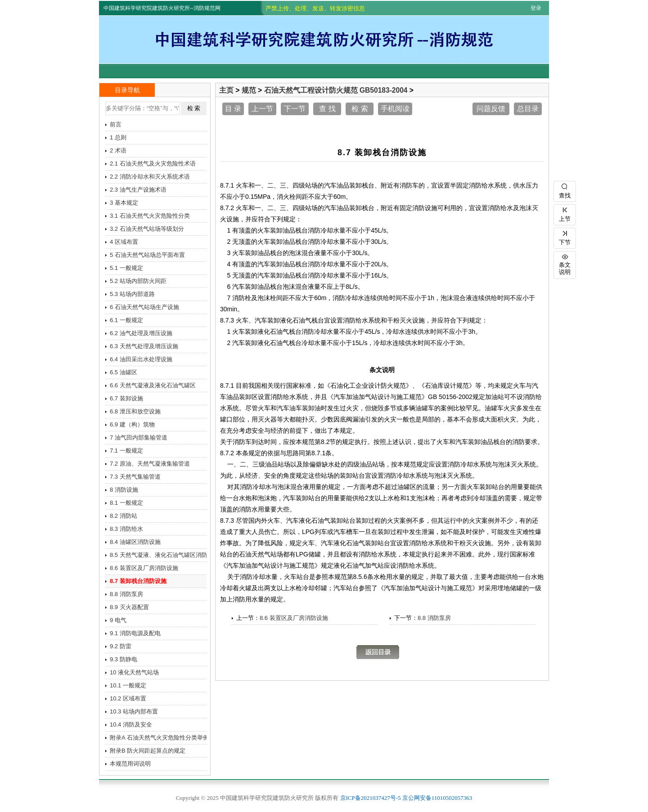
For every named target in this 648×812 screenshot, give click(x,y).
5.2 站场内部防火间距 (138, 281)
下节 (565, 237)
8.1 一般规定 (126, 503)
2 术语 (118, 150)
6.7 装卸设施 (126, 398)
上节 (565, 213)
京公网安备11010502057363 (437, 798)
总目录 (528, 109)
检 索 (360, 109)
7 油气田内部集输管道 (139, 437)
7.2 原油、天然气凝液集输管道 (150, 464)
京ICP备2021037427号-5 (371, 798)
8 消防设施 (124, 490)
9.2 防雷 (121, 646)
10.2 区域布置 (128, 698)
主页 (226, 90)
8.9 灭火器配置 (129, 607)
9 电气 (118, 620)
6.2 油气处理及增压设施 (141, 333)
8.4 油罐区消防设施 (135, 542)
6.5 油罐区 (124, 372)
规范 (249, 90)
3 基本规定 (124, 203)
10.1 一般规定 (128, 685)
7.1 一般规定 (126, 451)
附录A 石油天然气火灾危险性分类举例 (159, 738)
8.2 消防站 (124, 516)
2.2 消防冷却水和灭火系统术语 (150, 177)
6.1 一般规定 (126, 320)
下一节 (295, 109)
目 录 (233, 109)
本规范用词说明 (130, 764)
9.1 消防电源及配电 (135, 633)
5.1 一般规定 (126, 268)
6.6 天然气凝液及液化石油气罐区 (153, 385)
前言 (116, 124)
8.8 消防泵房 (434, 618)
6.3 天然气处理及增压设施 (144, 346)
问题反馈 (491, 109)
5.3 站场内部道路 (132, 294)
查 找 (327, 109)
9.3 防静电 (124, 659)
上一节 (262, 109)
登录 (536, 8)
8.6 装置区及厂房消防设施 (294, 618)
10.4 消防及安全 (131, 725)
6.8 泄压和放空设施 (135, 411)
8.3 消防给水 (126, 529)
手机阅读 (395, 109)
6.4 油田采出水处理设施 (141, 359)
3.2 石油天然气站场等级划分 (147, 229)
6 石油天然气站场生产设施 (144, 307)
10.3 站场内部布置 (134, 711)
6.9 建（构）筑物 (132, 424)
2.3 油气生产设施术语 (138, 190)
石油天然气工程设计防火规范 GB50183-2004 (336, 90)
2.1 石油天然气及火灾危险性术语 (153, 164)
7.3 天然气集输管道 (135, 477)
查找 (565, 190)
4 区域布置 (124, 242)
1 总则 (118, 137)
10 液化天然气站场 (134, 672)
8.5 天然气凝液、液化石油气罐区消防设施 (162, 555)
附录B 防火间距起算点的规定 (148, 751)
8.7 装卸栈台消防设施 (138, 581)
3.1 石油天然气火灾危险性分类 (150, 216)
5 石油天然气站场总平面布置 (147, 255)
